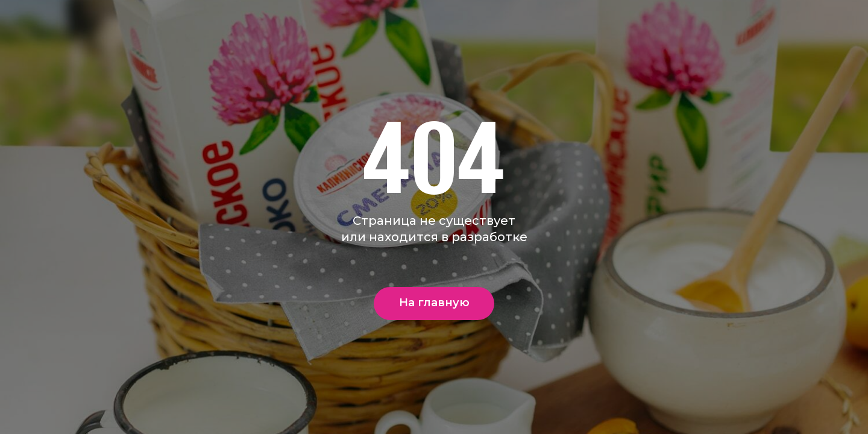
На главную (434, 303)
